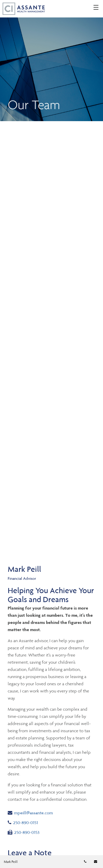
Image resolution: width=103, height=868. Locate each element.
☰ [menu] (96, 8)
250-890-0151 (28, 822)
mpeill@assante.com (30, 812)
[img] (51, 61)
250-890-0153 (24, 832)
